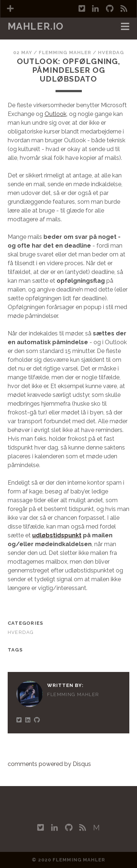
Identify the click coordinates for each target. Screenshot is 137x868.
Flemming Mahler (65, 52)
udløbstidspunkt (57, 535)
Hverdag (111, 52)
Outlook (56, 114)
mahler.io (36, 26)
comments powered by (49, 764)
